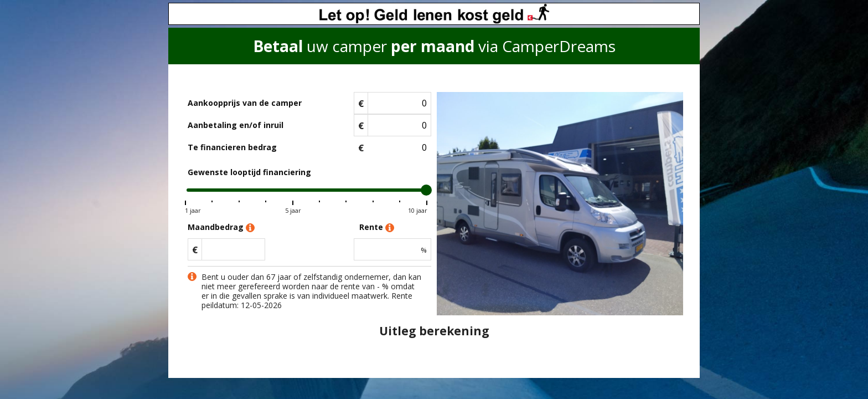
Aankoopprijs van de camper (245, 103)
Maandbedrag (221, 227)
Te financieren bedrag (232, 147)
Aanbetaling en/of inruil (236, 125)
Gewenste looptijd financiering (249, 172)
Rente (377, 227)
